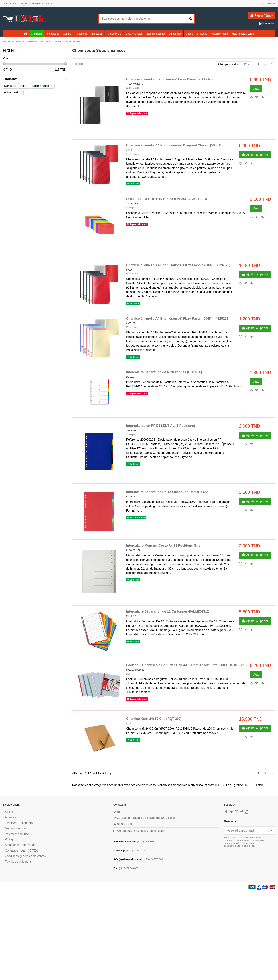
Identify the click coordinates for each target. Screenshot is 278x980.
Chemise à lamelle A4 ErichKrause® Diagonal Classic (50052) (174, 145)
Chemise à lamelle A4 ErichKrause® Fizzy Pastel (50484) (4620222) (178, 319)
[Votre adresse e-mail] (245, 831)
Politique (10, 839)
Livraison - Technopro (42, 4)
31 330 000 (124, 824)
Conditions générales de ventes (25, 856)
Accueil (10, 812)
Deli (128, 674)
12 (247, 64)
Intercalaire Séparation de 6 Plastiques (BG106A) (164, 372)
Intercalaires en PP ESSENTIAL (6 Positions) (161, 426)
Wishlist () (268, 4)
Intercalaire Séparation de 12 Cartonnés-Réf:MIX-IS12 (167, 611)
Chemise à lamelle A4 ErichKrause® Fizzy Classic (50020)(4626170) (178, 265)
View (256, 89)
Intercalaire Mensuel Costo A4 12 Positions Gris (163, 546)
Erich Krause (133, 88)
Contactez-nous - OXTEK (15, 4)
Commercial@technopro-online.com (140, 831)
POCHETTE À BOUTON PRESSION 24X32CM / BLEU (167, 199)
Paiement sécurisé (17, 834)
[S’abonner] (271, 831)
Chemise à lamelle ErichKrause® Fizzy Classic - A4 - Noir (170, 79)
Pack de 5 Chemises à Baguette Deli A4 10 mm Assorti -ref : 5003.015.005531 (186, 665)
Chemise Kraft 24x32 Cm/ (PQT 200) (154, 719)
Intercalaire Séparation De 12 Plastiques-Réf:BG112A (167, 492)
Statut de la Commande (20, 845)
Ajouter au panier (255, 155)
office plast (132, 208)
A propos (11, 817)
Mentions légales (16, 828)
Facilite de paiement (18, 862)
